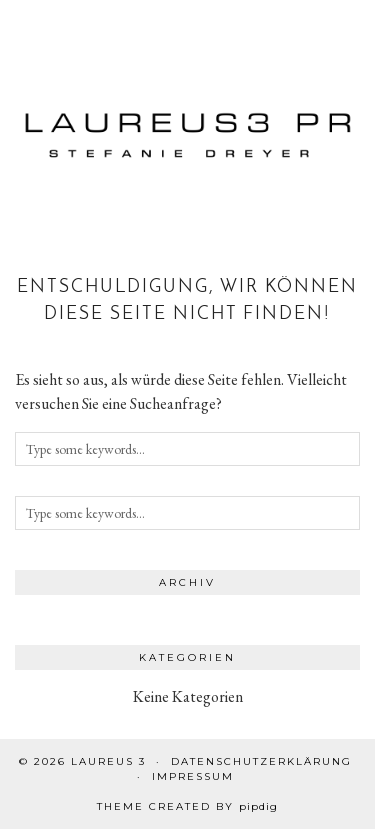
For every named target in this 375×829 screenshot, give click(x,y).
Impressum (193, 776)
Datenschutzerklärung (261, 761)
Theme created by (187, 806)
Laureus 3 (108, 761)
